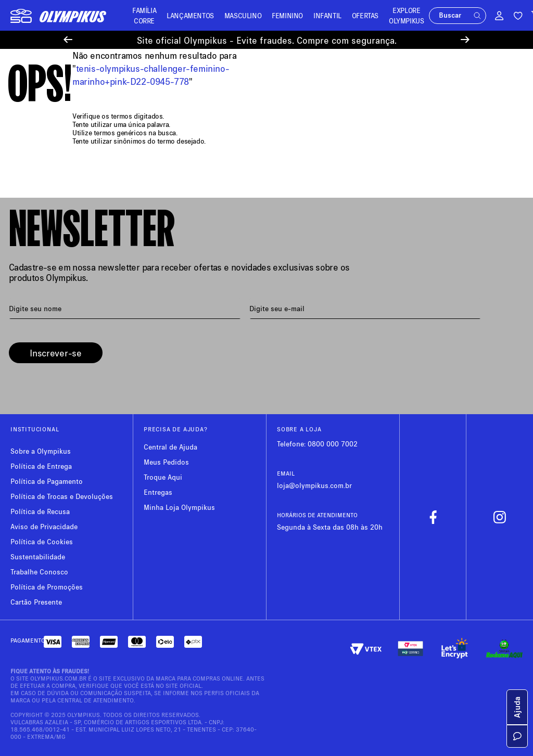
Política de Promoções (47, 587)
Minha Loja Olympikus (179, 507)
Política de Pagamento (47, 481)
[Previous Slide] (68, 40)
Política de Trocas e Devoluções (62, 496)
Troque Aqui (163, 477)
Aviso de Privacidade (44, 526)
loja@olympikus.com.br (314, 485)
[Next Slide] (465, 40)
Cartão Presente (36, 602)
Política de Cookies (42, 541)
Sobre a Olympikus (41, 451)
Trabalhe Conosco (39, 572)
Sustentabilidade (38, 556)
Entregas (158, 492)
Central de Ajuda (170, 447)
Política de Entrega (41, 466)
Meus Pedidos (166, 462)
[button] (458, 16)
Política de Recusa (40, 511)
